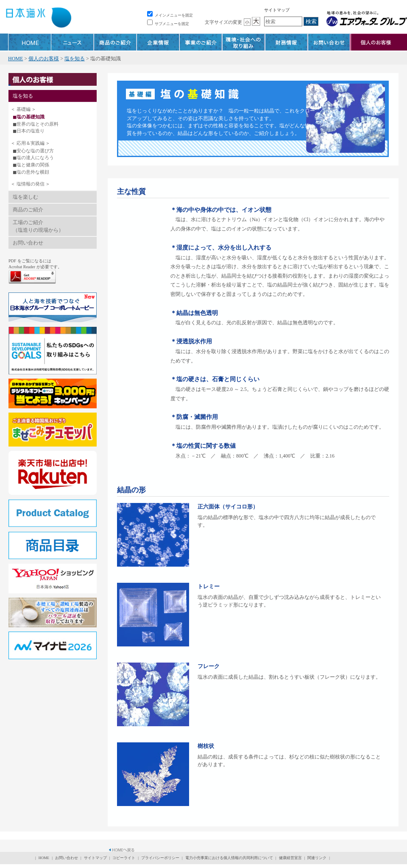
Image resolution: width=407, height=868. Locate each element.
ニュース (72, 42)
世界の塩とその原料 (38, 124)
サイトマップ (277, 10)
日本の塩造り (31, 131)
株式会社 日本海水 (38, 19)
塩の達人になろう (35, 157)
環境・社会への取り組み (244, 42)
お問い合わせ (329, 42)
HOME (30, 42)
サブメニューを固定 (168, 24)
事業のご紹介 (201, 42)
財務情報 (287, 42)
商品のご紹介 (115, 42)
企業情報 (158, 42)
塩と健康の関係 (33, 165)
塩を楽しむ (25, 197)
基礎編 (24, 109)
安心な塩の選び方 (35, 151)
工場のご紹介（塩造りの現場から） (38, 226)
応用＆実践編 (31, 143)
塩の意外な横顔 (33, 172)
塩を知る (75, 59)
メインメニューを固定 (170, 15)
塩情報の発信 (31, 184)
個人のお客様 (44, 59)
